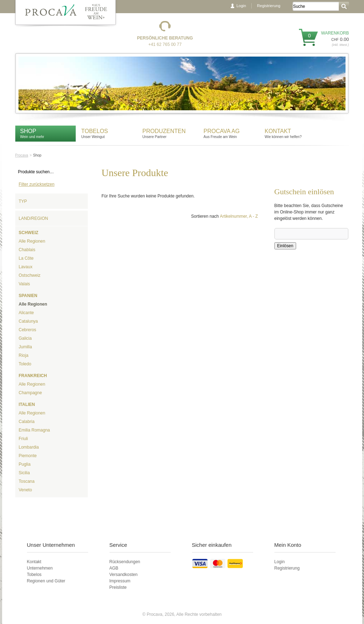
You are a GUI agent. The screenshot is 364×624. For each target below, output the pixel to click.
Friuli (23, 439)
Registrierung (269, 6)
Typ (23, 201)
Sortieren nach (205, 216)
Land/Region (34, 218)
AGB (114, 568)
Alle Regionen (32, 241)
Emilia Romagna (34, 430)
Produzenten (164, 131)
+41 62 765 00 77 (165, 44)
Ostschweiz (30, 275)
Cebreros (28, 330)
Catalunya (28, 321)
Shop (28, 131)
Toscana (27, 481)
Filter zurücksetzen (37, 184)
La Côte (26, 258)
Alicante (26, 313)
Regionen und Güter (46, 581)
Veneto (25, 490)
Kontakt (279, 131)
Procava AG (222, 131)
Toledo (25, 364)
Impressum (120, 581)
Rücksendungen (125, 562)
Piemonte (28, 456)
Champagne (30, 393)
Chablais (27, 250)
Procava (22, 155)
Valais (25, 284)
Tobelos (95, 131)
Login (241, 6)
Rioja (24, 355)
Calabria (27, 422)
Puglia (25, 464)
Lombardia (29, 447)
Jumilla (25, 347)
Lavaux (26, 267)
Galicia (25, 338)
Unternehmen (40, 568)
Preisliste (118, 587)
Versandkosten (124, 575)
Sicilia (24, 473)
